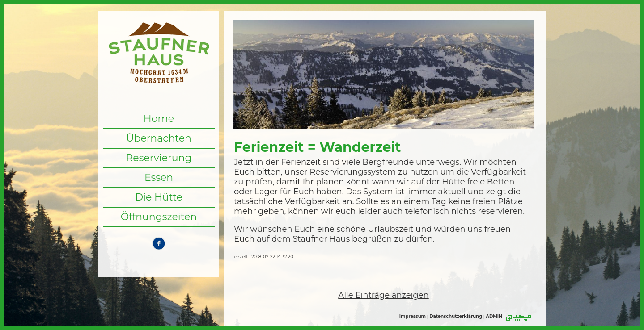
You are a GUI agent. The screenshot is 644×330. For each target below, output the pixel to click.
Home (159, 119)
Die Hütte (159, 197)
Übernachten (159, 138)
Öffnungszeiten (159, 217)
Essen (159, 178)
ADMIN (494, 316)
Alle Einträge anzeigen (383, 295)
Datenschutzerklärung (456, 316)
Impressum (413, 316)
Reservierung (159, 158)
